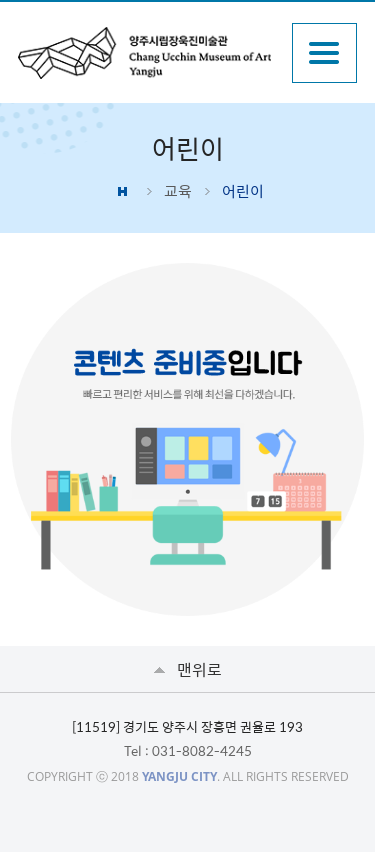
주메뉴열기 (324, 53)
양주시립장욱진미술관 (144, 52)
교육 (178, 191)
